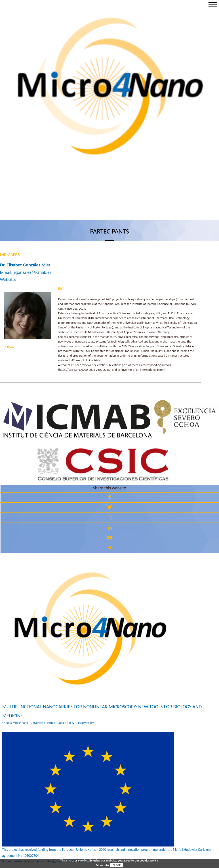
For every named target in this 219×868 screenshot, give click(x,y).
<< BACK (9, 347)
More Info (102, 865)
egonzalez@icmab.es (32, 272)
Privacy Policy (85, 723)
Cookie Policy (66, 723)
